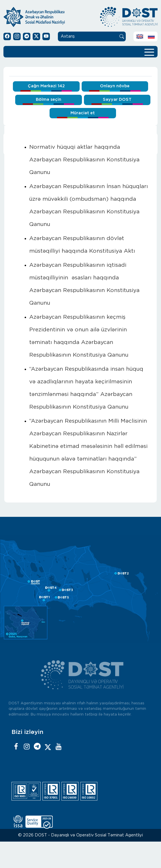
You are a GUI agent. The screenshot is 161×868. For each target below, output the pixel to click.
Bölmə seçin (49, 99)
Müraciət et (83, 113)
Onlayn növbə (115, 86)
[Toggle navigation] (149, 52)
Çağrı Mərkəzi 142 (46, 86)
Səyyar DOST (117, 99)
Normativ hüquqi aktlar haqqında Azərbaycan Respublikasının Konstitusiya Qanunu (84, 160)
